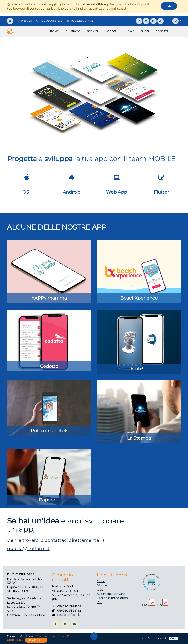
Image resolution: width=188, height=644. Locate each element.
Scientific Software (111, 594)
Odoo (101, 581)
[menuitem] (54, 31)
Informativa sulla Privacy (90, 4)
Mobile (102, 585)
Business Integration (112, 598)
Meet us (25, 21)
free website (155, 638)
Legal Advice (15, 640)
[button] (177, 31)
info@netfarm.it (82, 21)
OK (169, 6)
